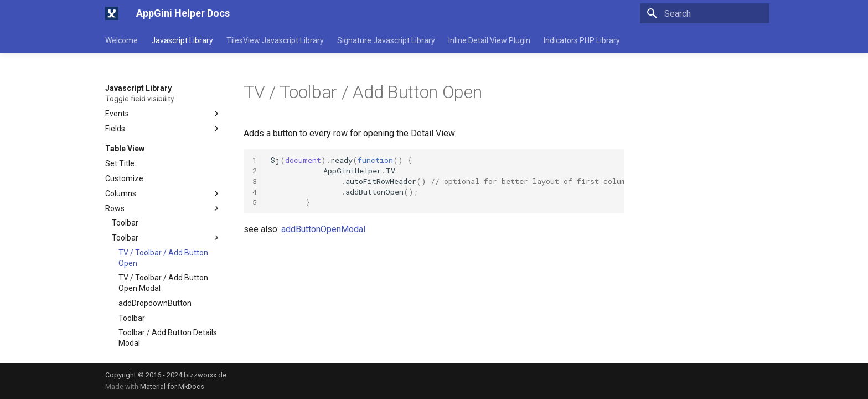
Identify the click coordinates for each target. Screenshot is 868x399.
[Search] (705, 13)
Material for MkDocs (172, 387)
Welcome (122, 40)
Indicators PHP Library (582, 40)
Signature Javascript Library (386, 40)
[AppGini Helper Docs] (112, 13)
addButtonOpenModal (323, 229)
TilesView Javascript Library (275, 40)
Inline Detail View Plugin (489, 40)
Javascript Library (182, 40)
